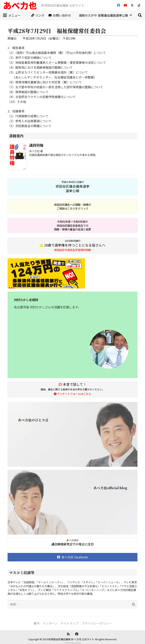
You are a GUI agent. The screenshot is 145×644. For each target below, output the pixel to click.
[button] (140, 15)
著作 (36, 623)
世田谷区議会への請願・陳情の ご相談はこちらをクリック (72, 206)
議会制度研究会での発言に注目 (72, 544)
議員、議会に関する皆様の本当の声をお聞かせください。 (72, 389)
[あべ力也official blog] (72, 502)
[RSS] (68, 634)
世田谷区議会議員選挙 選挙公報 (72, 187)
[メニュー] (12, 15)
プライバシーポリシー (97, 623)
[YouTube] (125, 5)
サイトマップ (69, 623)
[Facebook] (119, 5)
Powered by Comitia (73, 643)
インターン (50, 623)
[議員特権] (18, 157)
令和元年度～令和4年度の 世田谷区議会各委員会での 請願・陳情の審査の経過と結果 (72, 225)
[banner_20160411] (72, 273)
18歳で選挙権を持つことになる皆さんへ (72, 245)
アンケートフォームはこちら (72, 394)
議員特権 (36, 145)
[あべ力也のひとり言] (72, 434)
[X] (132, 5)
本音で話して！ (73, 384)
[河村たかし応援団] (72, 335)
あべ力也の (73, 540)
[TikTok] (139, 5)
